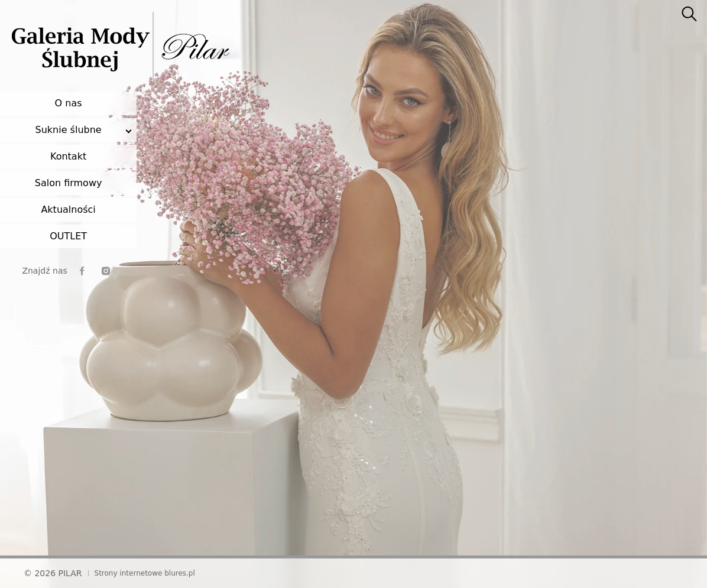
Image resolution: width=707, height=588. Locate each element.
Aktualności (68, 209)
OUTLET (68, 236)
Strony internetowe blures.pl (145, 573)
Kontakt (68, 156)
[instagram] (106, 271)
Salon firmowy (69, 183)
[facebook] (82, 271)
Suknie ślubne (69, 130)
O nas (69, 103)
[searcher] (689, 15)
